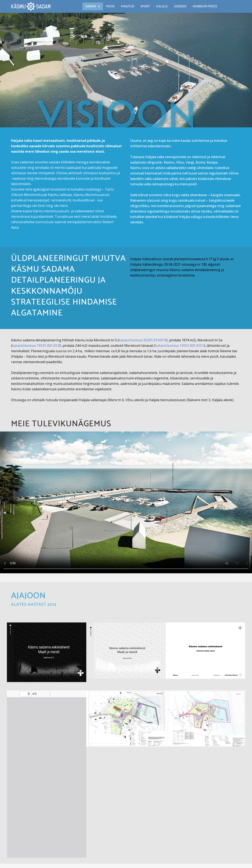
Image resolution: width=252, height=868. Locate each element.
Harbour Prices (205, 6)
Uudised (180, 6)
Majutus (128, 6)
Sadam (93, 6)
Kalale (162, 6)
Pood (110, 6)
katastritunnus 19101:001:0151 (179, 346)
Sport (145, 6)
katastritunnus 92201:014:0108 (143, 340)
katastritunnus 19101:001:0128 (37, 346)
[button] (93, 6)
